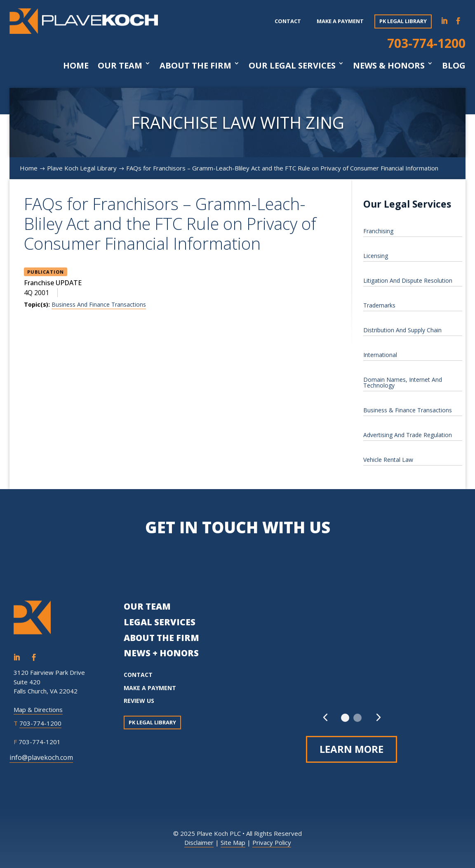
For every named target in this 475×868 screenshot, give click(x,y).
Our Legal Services (292, 66)
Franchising (378, 231)
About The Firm (195, 66)
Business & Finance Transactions (408, 410)
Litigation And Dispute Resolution (408, 280)
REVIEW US (139, 701)
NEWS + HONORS (161, 653)
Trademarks (379, 305)
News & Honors (389, 66)
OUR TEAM (147, 606)
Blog (454, 66)
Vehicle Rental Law (388, 460)
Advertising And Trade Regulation (408, 435)
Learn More (352, 749)
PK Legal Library (403, 21)
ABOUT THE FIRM (161, 638)
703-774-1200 (426, 43)
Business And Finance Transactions (99, 304)
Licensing (376, 256)
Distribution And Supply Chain (402, 330)
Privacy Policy (272, 842)
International (380, 355)
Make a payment (340, 21)
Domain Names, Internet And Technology (403, 382)
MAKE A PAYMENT (150, 688)
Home (76, 66)
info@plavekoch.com (41, 757)
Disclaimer (199, 842)
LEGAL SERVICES (160, 622)
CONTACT (138, 675)
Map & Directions (38, 710)
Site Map (233, 842)
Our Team (120, 66)
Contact (288, 21)
